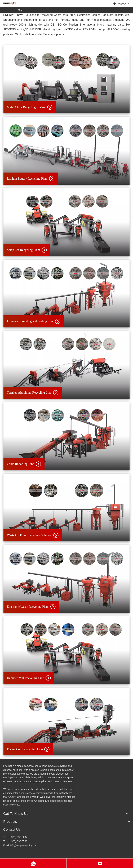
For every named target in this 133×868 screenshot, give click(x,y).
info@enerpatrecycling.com (24, 845)
